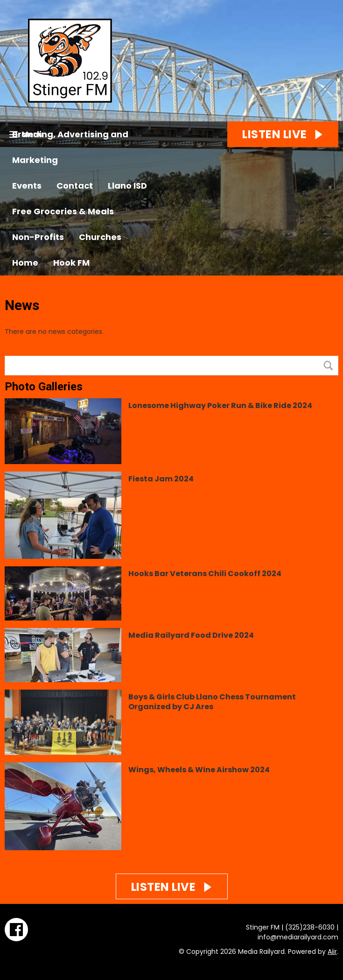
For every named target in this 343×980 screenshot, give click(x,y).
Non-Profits (38, 237)
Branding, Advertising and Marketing (70, 147)
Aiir (332, 952)
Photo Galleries (44, 387)
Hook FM (71, 263)
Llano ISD (127, 186)
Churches (100, 237)
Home (25, 263)
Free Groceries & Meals (63, 211)
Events (27, 186)
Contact (75, 186)
